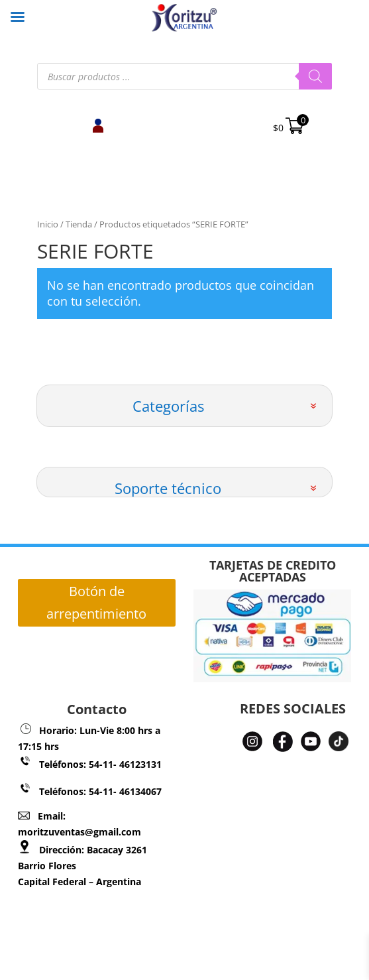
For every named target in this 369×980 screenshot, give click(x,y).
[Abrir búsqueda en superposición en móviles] (185, 76)
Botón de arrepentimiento (96, 602)
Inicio (48, 224)
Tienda (79, 224)
